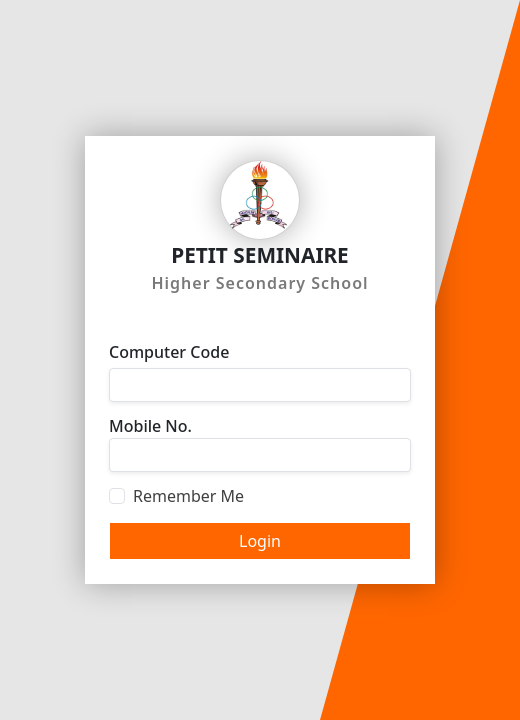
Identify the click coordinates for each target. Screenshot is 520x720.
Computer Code (169, 352)
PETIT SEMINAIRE (260, 255)
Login (260, 541)
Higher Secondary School (259, 283)
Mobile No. (150, 426)
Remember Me (188, 496)
